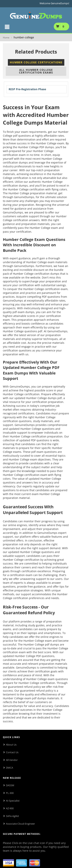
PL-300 (10, 793)
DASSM (10, 785)
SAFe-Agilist (12, 816)
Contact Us (12, 752)
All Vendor (12, 760)
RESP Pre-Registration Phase (27, 89)
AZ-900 (10, 808)
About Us (11, 745)
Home (6, 38)
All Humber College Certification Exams (36, 71)
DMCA (10, 768)
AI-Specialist (13, 801)
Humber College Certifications (36, 62)
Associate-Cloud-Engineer (20, 824)
